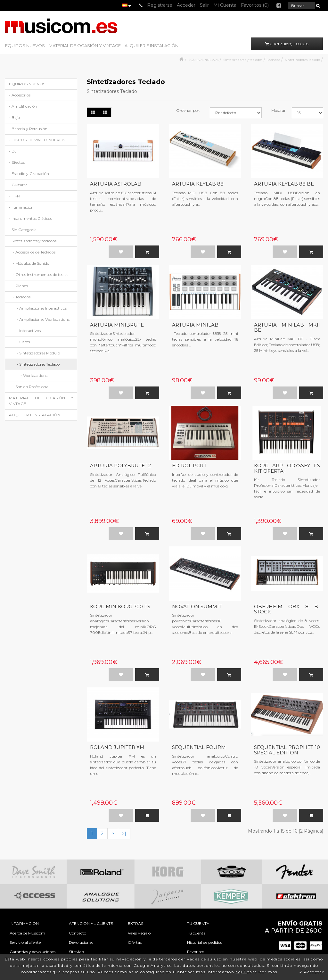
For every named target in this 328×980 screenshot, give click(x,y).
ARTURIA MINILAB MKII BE (287, 328)
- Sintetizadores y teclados (33, 241)
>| (124, 834)
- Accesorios (20, 95)
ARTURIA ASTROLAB (116, 184)
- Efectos (17, 162)
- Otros (23, 342)
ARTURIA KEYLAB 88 (198, 184)
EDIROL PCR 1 (189, 465)
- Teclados (22, 297)
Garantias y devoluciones (33, 952)
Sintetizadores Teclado (302, 60)
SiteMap (76, 952)
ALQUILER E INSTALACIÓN (152, 46)
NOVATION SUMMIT (197, 606)
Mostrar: (279, 110)
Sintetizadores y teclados (243, 60)
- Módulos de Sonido (31, 263)
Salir (204, 5)
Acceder (186, 5)
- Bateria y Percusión (28, 129)
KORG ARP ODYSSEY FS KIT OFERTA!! (287, 468)
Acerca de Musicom (27, 933)
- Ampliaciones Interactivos (42, 308)
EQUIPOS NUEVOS (25, 46)
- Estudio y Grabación (29, 174)
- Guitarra (18, 185)
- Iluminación (21, 207)
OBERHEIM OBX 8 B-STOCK (287, 609)
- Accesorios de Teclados (34, 252)
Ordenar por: (188, 110)
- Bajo (14, 117)
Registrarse (160, 5)
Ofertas (135, 942)
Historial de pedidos (205, 942)
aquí (241, 972)
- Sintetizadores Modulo (38, 353)
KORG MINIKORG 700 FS (120, 606)
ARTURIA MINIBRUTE (117, 325)
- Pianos (20, 286)
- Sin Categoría (23, 230)
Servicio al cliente (25, 942)
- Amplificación (23, 106)
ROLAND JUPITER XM (117, 747)
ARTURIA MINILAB (195, 325)
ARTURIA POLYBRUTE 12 (120, 465)
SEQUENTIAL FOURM (199, 747)
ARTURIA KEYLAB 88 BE (284, 184)
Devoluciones (81, 942)
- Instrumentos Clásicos (30, 218)
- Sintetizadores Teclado (38, 364)
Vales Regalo (139, 933)
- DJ (13, 151)
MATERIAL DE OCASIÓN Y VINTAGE (85, 46)
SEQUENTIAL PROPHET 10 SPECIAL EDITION (287, 750)
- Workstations (34, 375)
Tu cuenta (196, 933)
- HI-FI (15, 196)
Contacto (78, 933)
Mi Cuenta (225, 5)
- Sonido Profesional (31, 387)
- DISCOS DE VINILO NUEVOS (37, 140)
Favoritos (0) (255, 5)
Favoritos (196, 952)
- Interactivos (29, 331)
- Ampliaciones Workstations (43, 319)
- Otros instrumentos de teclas (41, 274)
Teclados (274, 60)
